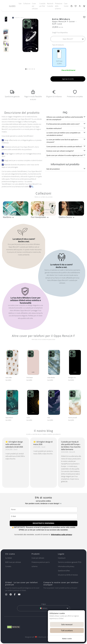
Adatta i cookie (67, 639)
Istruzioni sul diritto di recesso (68, 575)
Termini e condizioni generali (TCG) (70, 562)
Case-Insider (66, 5)
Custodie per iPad (42, 5)
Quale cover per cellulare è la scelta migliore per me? (65, 155)
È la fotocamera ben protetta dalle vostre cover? (63, 124)
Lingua (43, 604)
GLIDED (12, 6)
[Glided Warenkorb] (84, 7)
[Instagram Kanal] (7, 595)
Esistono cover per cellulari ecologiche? (60, 151)
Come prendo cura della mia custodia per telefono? (64, 147)
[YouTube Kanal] (20, 595)
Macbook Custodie (50, 5)
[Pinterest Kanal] (12, 595)
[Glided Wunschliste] (71, 7)
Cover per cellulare (35, 6)
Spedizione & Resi (64, 571)
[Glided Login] (80, 7)
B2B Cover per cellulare (13, 562)
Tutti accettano (67, 630)
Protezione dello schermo (59, 6)
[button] (26, 69)
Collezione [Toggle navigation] (27, 4)
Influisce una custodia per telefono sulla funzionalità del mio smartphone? (65, 118)
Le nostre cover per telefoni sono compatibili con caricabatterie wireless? (63, 134)
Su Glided (9, 558)
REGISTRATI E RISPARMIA (44, 523)
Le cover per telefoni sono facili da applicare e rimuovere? (62, 141)
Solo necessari (67, 624)
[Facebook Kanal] (16, 595)
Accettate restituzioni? (54, 128)
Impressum (62, 558)
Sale (20, 4)
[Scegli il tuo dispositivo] (68, 39)
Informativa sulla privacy (62, 535)
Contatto (8, 566)
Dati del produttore (53, 169)
